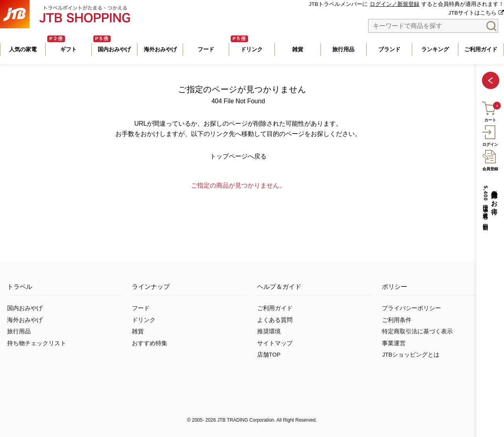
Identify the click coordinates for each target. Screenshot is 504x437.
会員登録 (490, 159)
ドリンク (144, 320)
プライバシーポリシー (411, 308)
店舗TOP (269, 355)
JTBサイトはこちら (472, 13)
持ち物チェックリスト (37, 343)
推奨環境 (269, 331)
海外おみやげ (25, 320)
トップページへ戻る (238, 156)
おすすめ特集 (150, 343)
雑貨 (138, 331)
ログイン (490, 135)
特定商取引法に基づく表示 (417, 331)
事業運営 (394, 343)
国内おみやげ (25, 308)
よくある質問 (275, 320)
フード (141, 308)
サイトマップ (275, 343)
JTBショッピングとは (411, 355)
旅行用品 (19, 331)
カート (490, 111)
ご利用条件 (397, 320)
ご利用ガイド (275, 308)
